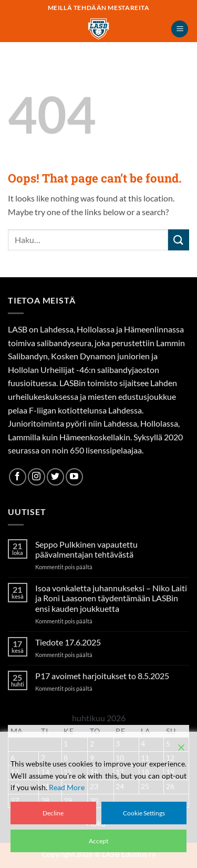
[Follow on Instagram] (37, 477)
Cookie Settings (144, 813)
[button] (180, 29)
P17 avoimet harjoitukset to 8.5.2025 (102, 676)
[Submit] (179, 240)
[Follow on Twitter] (55, 477)
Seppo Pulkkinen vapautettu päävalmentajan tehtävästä (86, 549)
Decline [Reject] (53, 813)
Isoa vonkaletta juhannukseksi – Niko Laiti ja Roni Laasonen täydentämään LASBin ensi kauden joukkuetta (111, 598)
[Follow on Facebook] (18, 477)
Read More (67, 787)
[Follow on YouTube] (74, 477)
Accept (98, 841)
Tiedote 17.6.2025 (68, 642)
